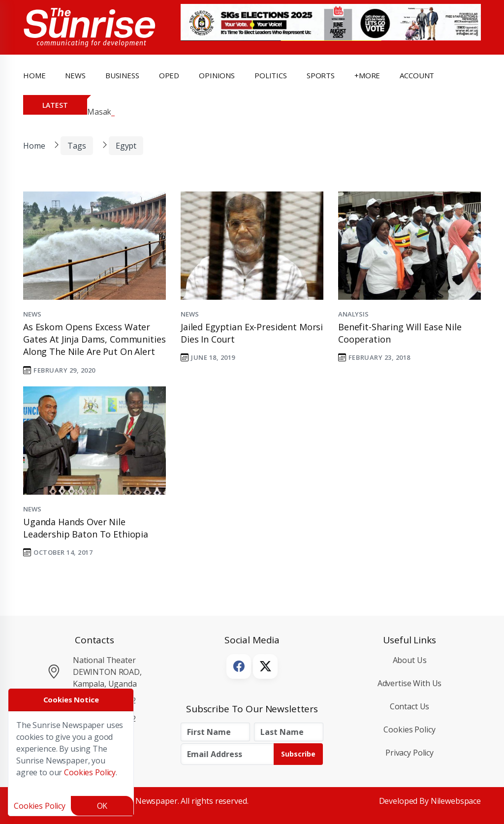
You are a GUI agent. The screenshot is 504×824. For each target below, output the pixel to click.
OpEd (169, 75)
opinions (217, 75)
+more (367, 75)
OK (102, 806)
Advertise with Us (410, 683)
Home (34, 75)
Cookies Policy (409, 729)
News (32, 314)
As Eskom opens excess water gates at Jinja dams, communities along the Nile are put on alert (94, 339)
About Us (410, 660)
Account (417, 75)
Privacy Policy (409, 753)
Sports (321, 75)
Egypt (126, 146)
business (122, 75)
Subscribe (298, 754)
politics (271, 75)
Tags (77, 146)
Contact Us (410, 706)
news (75, 75)
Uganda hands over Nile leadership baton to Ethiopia (86, 528)
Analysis (353, 314)
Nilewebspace (456, 801)
